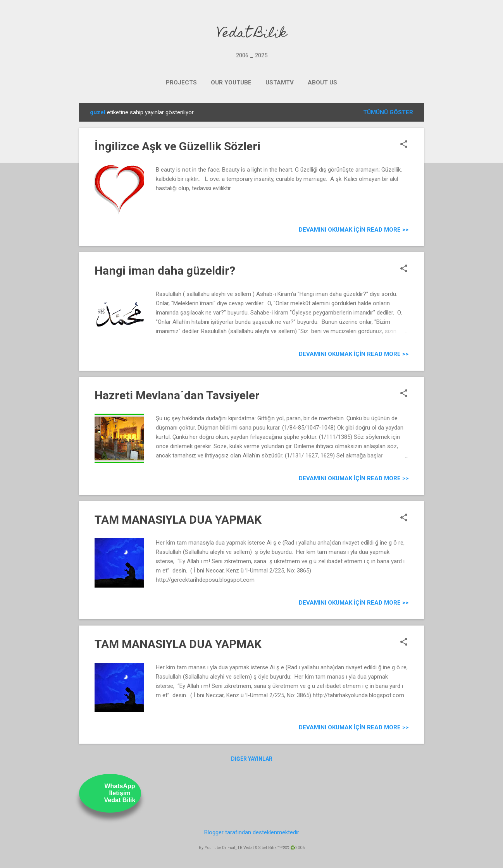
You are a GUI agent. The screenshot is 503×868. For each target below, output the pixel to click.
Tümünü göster (388, 112)
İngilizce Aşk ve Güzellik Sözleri (177, 146)
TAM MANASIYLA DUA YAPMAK (178, 520)
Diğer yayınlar (252, 759)
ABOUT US (322, 83)
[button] (404, 145)
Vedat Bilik (252, 34)
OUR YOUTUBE (231, 83)
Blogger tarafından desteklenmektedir (252, 832)
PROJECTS (181, 83)
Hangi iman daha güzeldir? (165, 271)
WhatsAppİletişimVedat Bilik (120, 793)
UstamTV (280, 83)
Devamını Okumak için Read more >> (354, 230)
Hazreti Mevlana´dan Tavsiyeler (177, 395)
